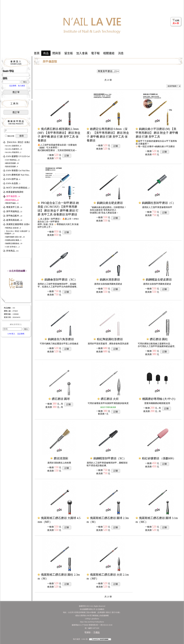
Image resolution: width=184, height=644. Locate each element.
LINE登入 (11, 334)
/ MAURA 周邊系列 (13, 152)
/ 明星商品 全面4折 (13, 228)
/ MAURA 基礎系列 (13, 146)
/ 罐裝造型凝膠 (12, 163)
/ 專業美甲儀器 (12, 203)
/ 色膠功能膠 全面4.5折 (15, 237)
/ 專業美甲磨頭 (12, 200)
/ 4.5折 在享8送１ (12, 247)
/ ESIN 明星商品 (12, 160)
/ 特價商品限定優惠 (13, 240)
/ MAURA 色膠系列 (13, 149)
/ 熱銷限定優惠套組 (13, 243)
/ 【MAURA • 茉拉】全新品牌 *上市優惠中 (17, 232)
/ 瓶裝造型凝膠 (11, 167)
